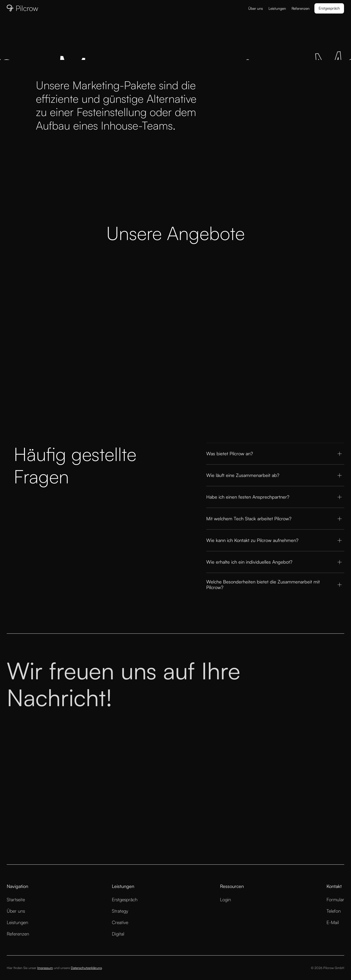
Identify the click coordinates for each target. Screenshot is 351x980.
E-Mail (333, 922)
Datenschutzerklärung (86, 968)
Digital (118, 934)
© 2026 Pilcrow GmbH (328, 968)
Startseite (16, 899)
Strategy (120, 911)
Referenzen (301, 8)
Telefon (334, 911)
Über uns (256, 8)
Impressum (45, 968)
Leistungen (277, 8)
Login (225, 899)
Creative (120, 922)
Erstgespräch (125, 899)
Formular (335, 899)
